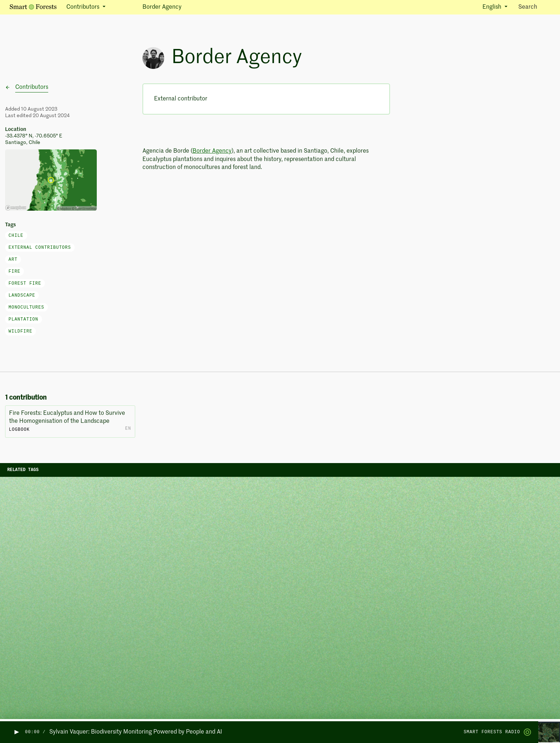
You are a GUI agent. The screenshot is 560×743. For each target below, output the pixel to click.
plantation (24, 319)
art (13, 260)
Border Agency (212, 151)
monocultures (26, 307)
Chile (16, 236)
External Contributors (40, 248)
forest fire (25, 284)
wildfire (21, 331)
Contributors (32, 87)
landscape (22, 296)
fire (15, 272)
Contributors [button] (84, 7)
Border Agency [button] (162, 7)
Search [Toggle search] (534, 7)
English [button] (493, 7)
